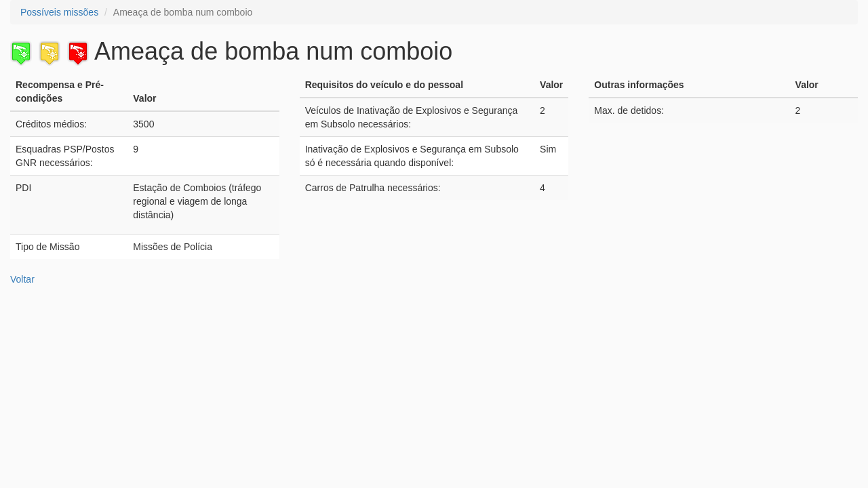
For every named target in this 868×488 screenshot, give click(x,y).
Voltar (22, 279)
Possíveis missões (59, 12)
